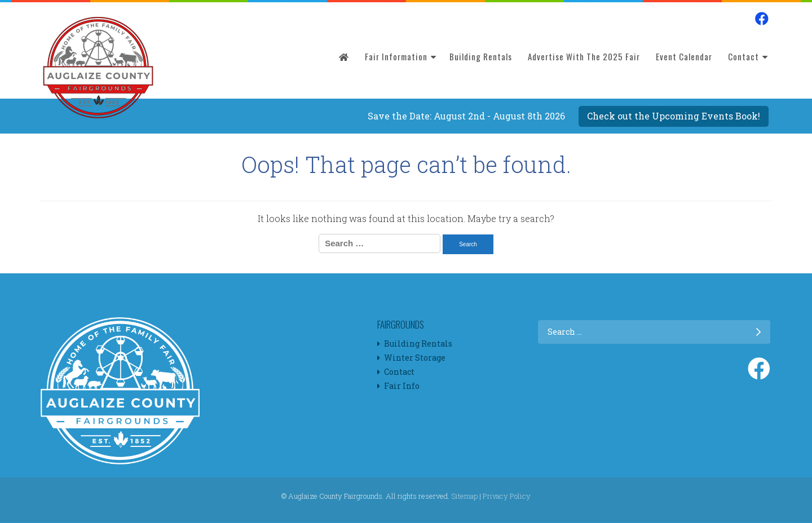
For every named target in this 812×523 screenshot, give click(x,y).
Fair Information (396, 56)
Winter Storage (415, 358)
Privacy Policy (507, 496)
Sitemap (464, 496)
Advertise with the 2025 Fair (584, 56)
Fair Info (402, 386)
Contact (743, 56)
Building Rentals (481, 56)
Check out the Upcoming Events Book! (674, 116)
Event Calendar (684, 56)
